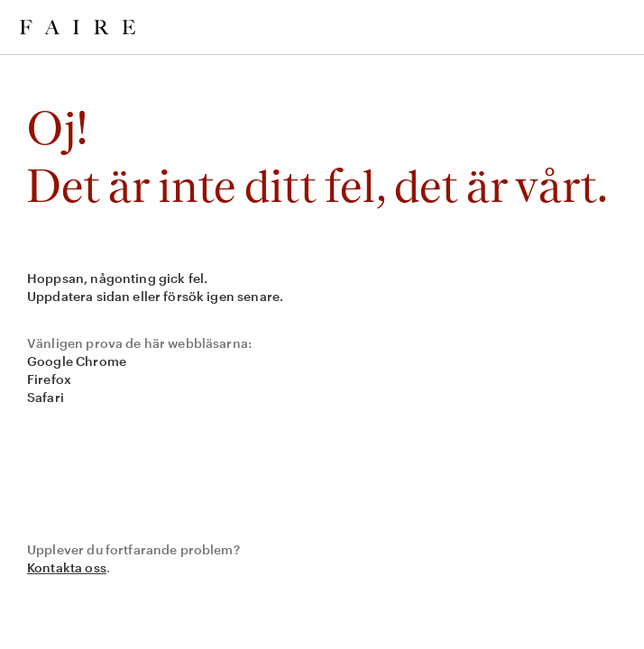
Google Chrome (77, 361)
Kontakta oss (67, 567)
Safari (46, 397)
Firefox (49, 379)
